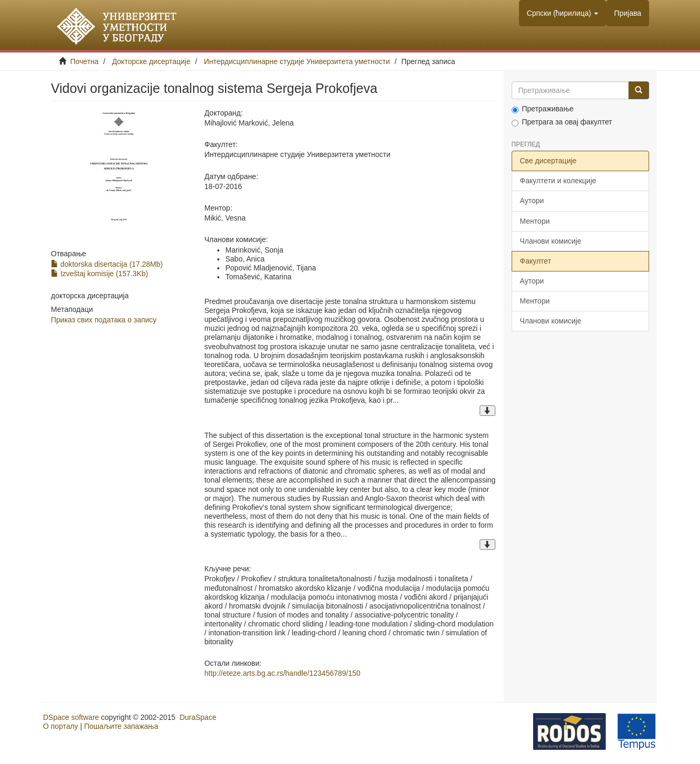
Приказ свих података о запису (104, 320)
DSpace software (71, 717)
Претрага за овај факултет (562, 122)
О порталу (61, 726)
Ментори (535, 221)
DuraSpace (198, 717)
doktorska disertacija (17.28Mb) (107, 264)
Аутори (532, 201)
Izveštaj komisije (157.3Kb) (99, 274)
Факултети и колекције (558, 181)
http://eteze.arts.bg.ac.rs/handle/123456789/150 (282, 673)
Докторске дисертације (151, 61)
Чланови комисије (551, 241)
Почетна (84, 61)
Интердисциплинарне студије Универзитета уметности (297, 61)
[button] (563, 13)
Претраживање (543, 109)
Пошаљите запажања (121, 726)
